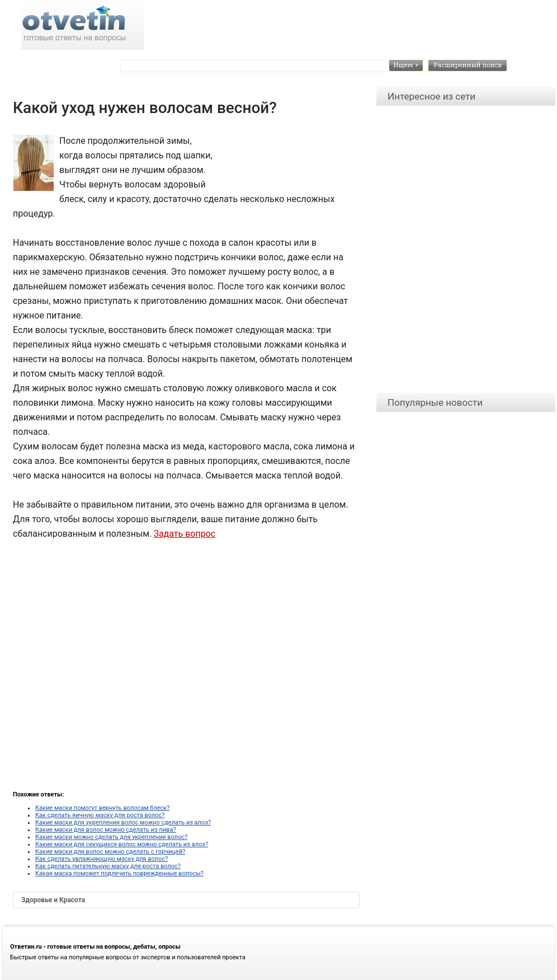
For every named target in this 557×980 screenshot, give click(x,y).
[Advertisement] (284, 159)
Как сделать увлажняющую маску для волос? (102, 859)
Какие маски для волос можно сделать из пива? (106, 830)
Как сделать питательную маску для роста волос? (108, 866)
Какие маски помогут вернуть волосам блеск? (103, 808)
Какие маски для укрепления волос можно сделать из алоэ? (123, 822)
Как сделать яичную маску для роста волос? (100, 815)
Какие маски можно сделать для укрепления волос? (111, 837)
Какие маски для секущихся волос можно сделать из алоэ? (122, 844)
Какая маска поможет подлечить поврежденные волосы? (119, 873)
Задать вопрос (184, 534)
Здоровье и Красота (53, 900)
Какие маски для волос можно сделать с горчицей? (110, 852)
